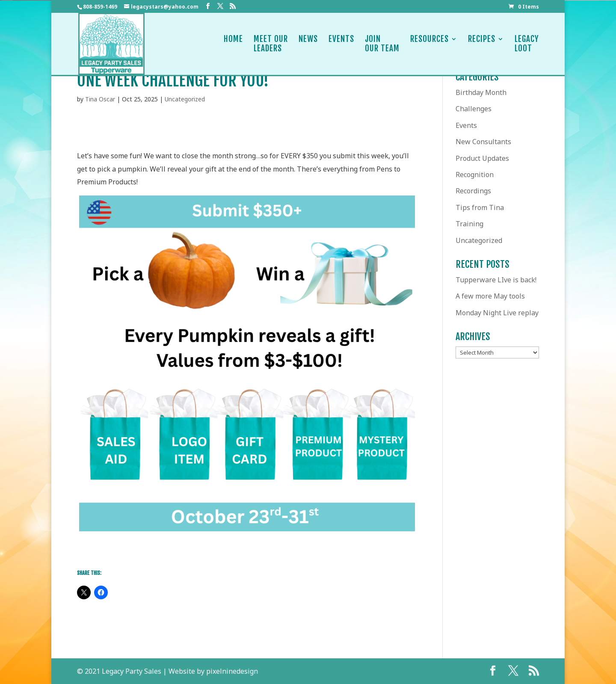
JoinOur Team (382, 44)
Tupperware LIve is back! (496, 280)
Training (469, 224)
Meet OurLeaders (271, 44)
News (308, 44)
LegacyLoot (527, 44)
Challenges (474, 109)
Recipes (482, 44)
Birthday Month (481, 92)
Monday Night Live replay (497, 313)
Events (341, 44)
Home (233, 44)
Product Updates (482, 158)
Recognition (475, 175)
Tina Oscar (100, 99)
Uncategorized (185, 99)
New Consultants (483, 142)
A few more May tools (490, 296)
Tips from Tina (480, 207)
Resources (429, 44)
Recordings (473, 191)
